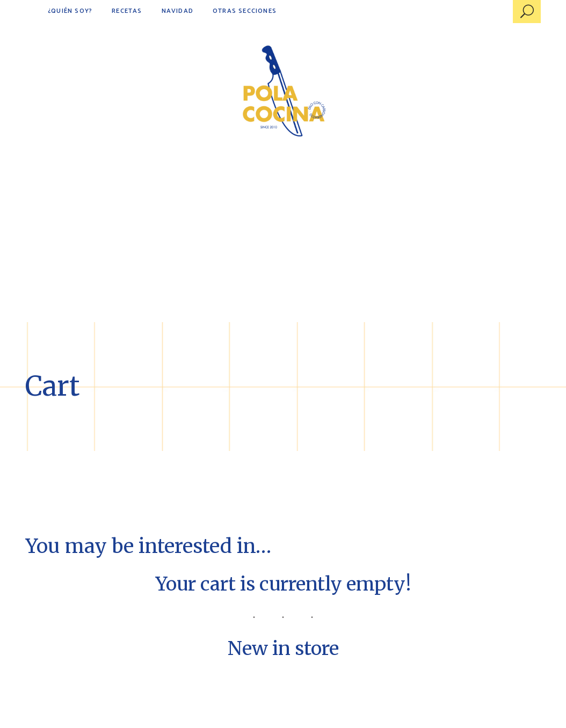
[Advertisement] (283, 242)
